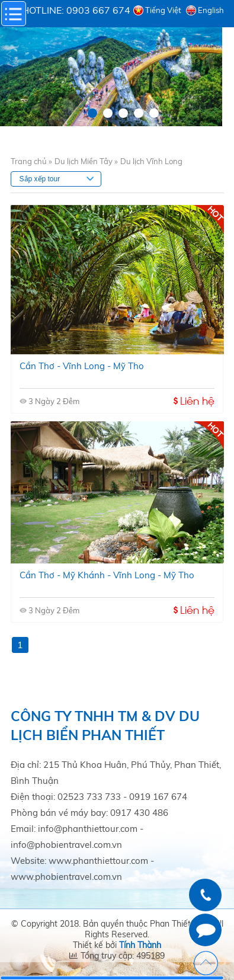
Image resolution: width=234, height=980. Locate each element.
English (211, 10)
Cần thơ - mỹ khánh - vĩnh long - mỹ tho (107, 575)
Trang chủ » (31, 161)
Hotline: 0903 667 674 (76, 10)
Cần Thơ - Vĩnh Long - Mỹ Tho (82, 366)
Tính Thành (140, 945)
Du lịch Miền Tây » (86, 161)
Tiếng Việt (163, 10)
